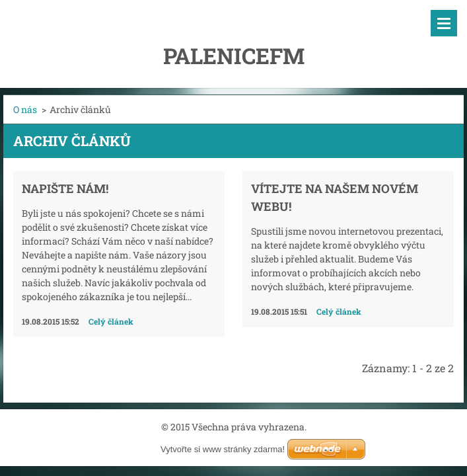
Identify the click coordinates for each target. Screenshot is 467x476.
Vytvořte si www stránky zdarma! (223, 449)
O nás (25, 109)
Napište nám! (65, 188)
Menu (444, 23)
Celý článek (111, 321)
